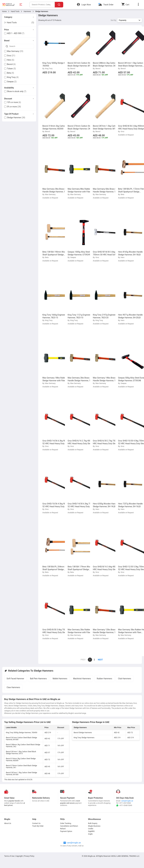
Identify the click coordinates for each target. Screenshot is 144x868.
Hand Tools (15, 11)
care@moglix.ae (127, 801)
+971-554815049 (124, 805)
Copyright (19, 856)
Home (4, 11)
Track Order (108, 5)
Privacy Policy (29, 856)
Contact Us (36, 823)
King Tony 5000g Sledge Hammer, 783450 (22, 733)
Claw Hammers (13, 687)
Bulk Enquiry (93, 823)
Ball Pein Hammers (38, 679)
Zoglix (90, 834)
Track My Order (38, 826)
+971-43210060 (125, 803)
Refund (63, 829)
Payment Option (66, 831)
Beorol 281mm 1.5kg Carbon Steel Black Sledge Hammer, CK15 (21, 753)
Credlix (91, 829)
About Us (8, 823)
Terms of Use (9, 856)
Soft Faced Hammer (15, 679)
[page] (99, 660)
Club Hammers (125, 679)
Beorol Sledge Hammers (83, 733)
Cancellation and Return (69, 826)
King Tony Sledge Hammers (84, 738)
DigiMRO (91, 831)
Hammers (27, 11)
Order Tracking (66, 823)
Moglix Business (94, 826)
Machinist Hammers (82, 679)
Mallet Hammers (60, 679)
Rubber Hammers (104, 679)
